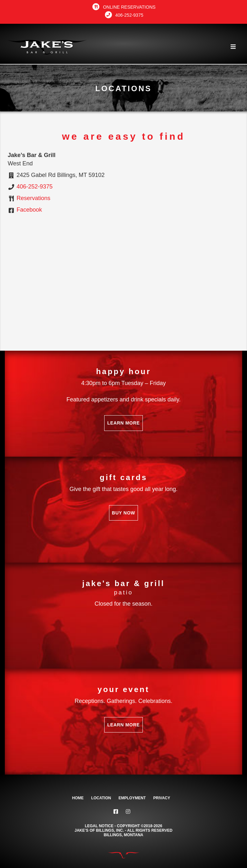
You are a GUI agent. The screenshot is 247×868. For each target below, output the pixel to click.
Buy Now (123, 513)
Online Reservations (123, 7)
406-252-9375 (124, 15)
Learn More (123, 423)
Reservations (34, 198)
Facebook (29, 210)
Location (101, 798)
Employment (132, 798)
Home (78, 798)
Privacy (162, 798)
